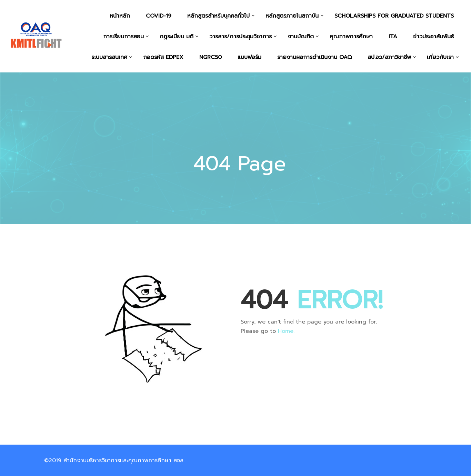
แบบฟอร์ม (249, 57)
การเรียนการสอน (123, 37)
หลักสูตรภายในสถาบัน (292, 16)
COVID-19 (159, 16)
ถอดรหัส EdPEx (163, 57)
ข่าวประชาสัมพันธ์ (433, 37)
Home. (286, 331)
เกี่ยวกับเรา (440, 57)
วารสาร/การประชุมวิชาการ (240, 37)
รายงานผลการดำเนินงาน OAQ (314, 57)
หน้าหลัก (120, 16)
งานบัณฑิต (301, 37)
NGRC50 (211, 57)
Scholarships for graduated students (394, 16)
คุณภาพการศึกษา (351, 37)
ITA (393, 37)
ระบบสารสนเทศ (109, 57)
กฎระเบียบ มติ (177, 37)
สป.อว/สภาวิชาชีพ (389, 57)
